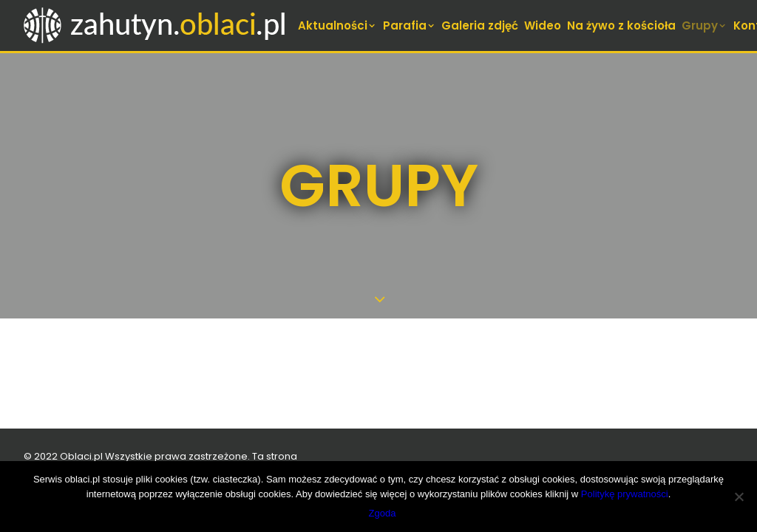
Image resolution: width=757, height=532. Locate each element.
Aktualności (337, 25)
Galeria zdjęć (480, 25)
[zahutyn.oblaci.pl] (156, 25)
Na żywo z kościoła (621, 25)
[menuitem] (338, 25)
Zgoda (383, 513)
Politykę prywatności (625, 494)
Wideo (543, 25)
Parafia (410, 25)
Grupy (705, 25)
